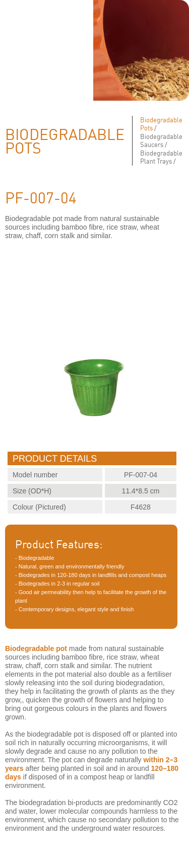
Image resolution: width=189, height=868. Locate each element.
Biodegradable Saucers (161, 140)
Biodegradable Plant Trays (161, 157)
